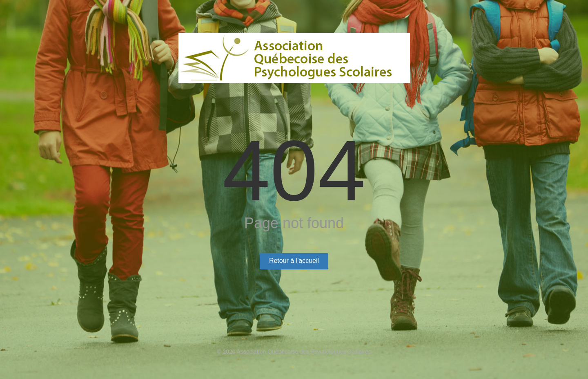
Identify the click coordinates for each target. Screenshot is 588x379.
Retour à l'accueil (294, 261)
